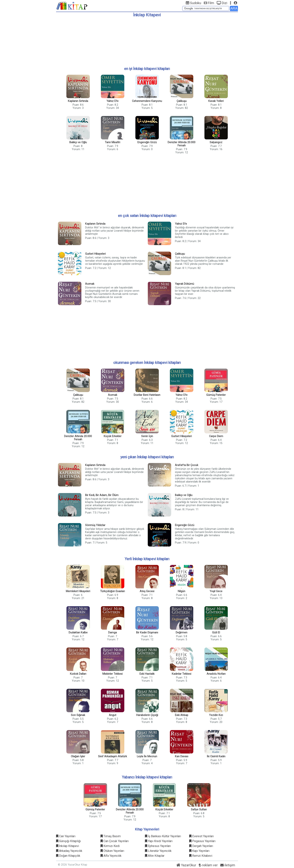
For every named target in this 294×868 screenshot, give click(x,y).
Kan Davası (182, 756)
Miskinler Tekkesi (112, 674)
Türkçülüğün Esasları (112, 591)
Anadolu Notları (216, 674)
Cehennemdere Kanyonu (147, 101)
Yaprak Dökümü (184, 284)
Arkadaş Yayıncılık (69, 851)
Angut (113, 715)
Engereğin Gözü (147, 142)
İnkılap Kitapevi (67, 846)
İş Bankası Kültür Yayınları (163, 836)
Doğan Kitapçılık (68, 856)
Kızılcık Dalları (78, 674)
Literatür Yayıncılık (158, 851)
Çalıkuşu (182, 101)
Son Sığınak (78, 715)
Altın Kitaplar (155, 856)
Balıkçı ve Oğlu (78, 142)
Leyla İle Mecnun (147, 756)
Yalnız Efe (112, 101)
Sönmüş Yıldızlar (95, 525)
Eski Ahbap (182, 715)
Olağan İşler (78, 756)
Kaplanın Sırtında (78, 101)
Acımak (90, 284)
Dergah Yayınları (201, 846)
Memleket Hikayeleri (78, 591)
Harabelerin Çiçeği (147, 715)
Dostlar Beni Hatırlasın (147, 395)
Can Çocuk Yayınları (115, 841)
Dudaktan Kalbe (78, 633)
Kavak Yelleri (216, 101)
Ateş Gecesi (147, 591)
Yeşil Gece (216, 591)
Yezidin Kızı (216, 715)
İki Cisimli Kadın (216, 756)
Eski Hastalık (147, 674)
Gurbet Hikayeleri (95, 254)
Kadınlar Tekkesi (181, 674)
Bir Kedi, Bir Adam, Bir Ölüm (102, 495)
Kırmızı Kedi (110, 846)
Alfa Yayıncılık (111, 856)
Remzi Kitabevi (201, 856)
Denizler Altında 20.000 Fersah (181, 144)
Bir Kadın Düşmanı (147, 633)
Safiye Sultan (199, 810)
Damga (112, 633)
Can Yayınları (66, 836)
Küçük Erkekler (113, 436)
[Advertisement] (147, 40)
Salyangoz (216, 142)
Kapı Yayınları (199, 851)
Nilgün (181, 591)
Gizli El (216, 633)
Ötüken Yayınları (112, 851)
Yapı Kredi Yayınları (159, 841)
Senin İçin (147, 436)
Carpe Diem (216, 436)
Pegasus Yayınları (202, 841)
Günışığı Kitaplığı (68, 841)
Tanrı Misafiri (112, 142)
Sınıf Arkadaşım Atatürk (112, 756)
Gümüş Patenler (216, 395)
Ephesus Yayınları (158, 846)
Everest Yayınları (201, 836)
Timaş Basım (111, 836)
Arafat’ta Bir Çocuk (187, 465)
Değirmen (181, 633)
